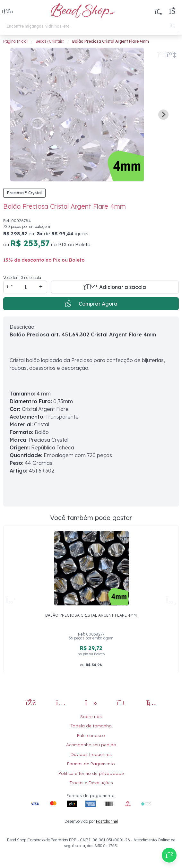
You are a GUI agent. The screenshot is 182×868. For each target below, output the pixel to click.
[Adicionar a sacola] (115, 287)
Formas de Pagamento (91, 764)
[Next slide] (163, 115)
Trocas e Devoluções (91, 783)
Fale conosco (91, 735)
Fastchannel (107, 821)
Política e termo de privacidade (91, 773)
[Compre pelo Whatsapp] (169, 855)
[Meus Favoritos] (159, 11)
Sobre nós (91, 716)
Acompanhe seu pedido (91, 745)
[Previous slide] (20, 115)
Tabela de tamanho (91, 726)
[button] (7, 11)
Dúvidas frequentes (91, 754)
